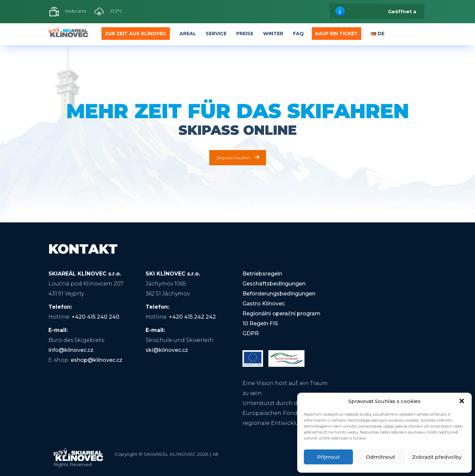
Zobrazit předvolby (437, 457)
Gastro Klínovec (264, 304)
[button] (462, 401)
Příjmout (328, 457)
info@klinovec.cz (71, 350)
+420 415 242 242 (192, 317)
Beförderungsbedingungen (279, 294)
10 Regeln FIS (260, 323)
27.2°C (109, 12)
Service (216, 34)
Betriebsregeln (262, 274)
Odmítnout (380, 457)
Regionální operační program (281, 314)
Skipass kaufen (238, 158)
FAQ (298, 34)
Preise (245, 34)
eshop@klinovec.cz (97, 360)
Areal (188, 34)
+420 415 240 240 (96, 317)
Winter (273, 34)
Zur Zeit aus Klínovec (136, 34)
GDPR (251, 333)
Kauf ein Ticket (337, 34)
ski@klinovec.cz (167, 350)
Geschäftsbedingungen (274, 284)
